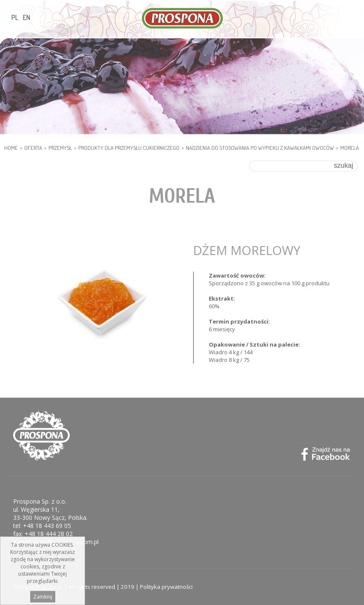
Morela (350, 148)
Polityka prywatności (166, 587)
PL (15, 17)
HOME (11, 148)
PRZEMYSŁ (60, 148)
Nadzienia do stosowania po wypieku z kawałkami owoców (260, 148)
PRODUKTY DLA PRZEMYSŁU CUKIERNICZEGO (129, 148)
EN (27, 17)
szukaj (343, 165)
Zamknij (43, 598)
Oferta (33, 148)
